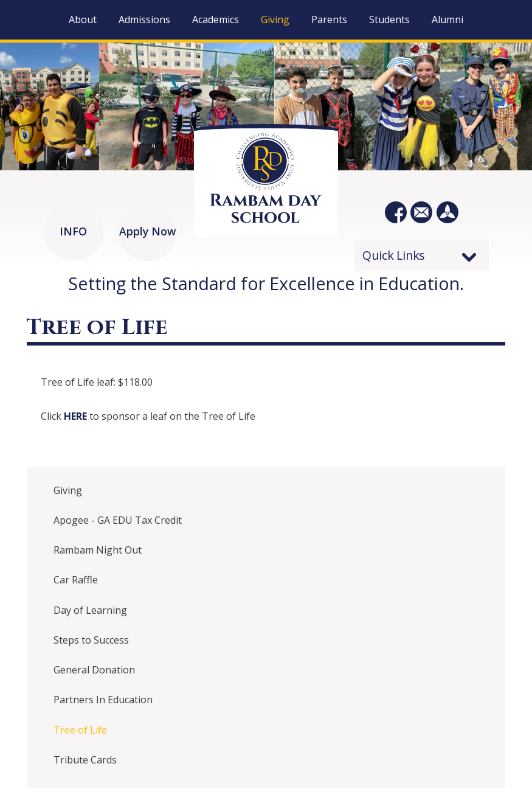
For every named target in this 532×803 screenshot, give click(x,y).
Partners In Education (103, 700)
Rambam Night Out (98, 550)
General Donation (94, 670)
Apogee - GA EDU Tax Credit (118, 520)
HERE (77, 416)
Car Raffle (76, 580)
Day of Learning (90, 610)
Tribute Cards (85, 760)
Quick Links (394, 255)
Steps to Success (91, 640)
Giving (68, 490)
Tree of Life (80, 730)
